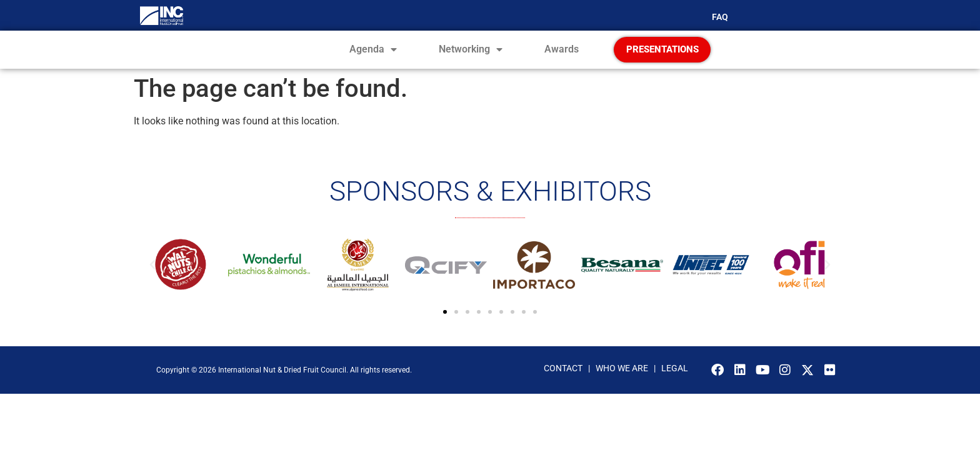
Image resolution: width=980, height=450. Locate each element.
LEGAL (675, 389)
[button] (152, 286)
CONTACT (563, 389)
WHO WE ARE (623, 389)
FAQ (720, 17)
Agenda (373, 60)
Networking (471, 60)
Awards (562, 60)
